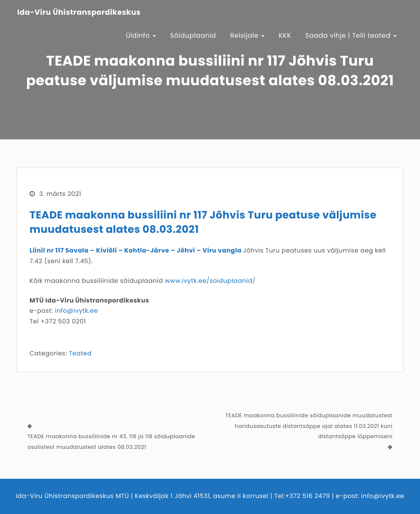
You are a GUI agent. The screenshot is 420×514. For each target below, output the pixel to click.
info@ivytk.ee (76, 311)
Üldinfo (141, 35)
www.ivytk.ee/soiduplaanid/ (210, 281)
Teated (80, 354)
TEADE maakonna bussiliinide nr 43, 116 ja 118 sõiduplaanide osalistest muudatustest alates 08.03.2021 (111, 442)
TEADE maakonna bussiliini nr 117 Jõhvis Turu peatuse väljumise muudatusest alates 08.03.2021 (203, 222)
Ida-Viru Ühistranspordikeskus (79, 13)
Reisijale (247, 35)
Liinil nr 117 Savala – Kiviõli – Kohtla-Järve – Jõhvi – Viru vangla (136, 251)
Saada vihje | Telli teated (351, 35)
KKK (285, 35)
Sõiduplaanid (193, 35)
